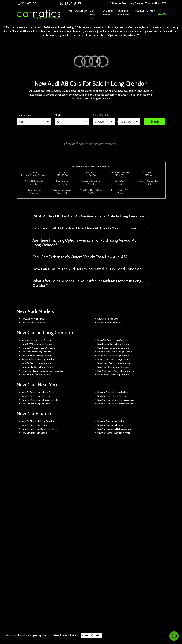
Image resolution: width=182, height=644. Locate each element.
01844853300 (28, 3)
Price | (101, 115)
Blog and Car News (124, 13)
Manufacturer (24, 115)
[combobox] (34, 122)
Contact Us (151, 13)
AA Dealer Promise (107, 13)
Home (69, 11)
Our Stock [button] (80, 11)
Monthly (105, 115)
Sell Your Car (92, 15)
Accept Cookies (91, 635)
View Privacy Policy (65, 635)
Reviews (139, 11)
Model (58, 115)
